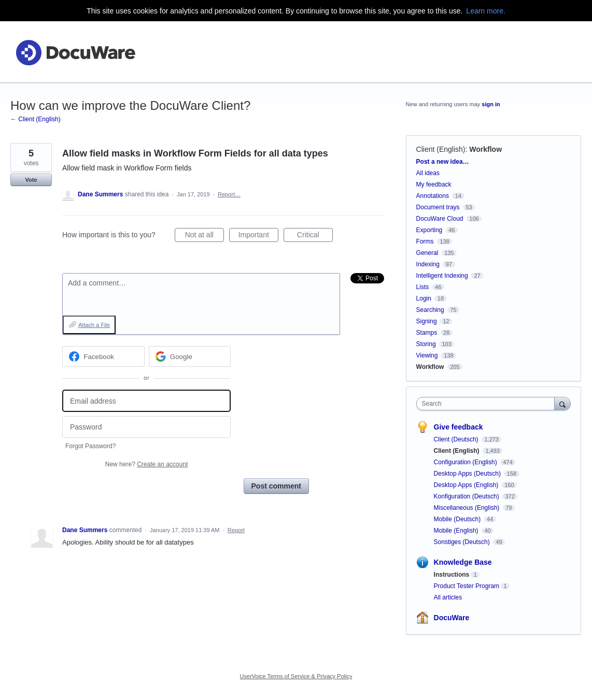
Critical (315, 236)
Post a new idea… (443, 162)
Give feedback (459, 427)
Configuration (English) (466, 462)
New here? (146, 464)
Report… (229, 194)
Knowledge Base (463, 562)
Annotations (433, 196)
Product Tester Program (467, 586)
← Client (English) (36, 119)
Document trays (438, 207)
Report (236, 530)
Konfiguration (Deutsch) (467, 496)
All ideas (428, 173)
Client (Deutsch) (457, 439)
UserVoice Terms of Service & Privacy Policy (296, 676)
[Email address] (146, 401)
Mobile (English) (457, 531)
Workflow (485, 149)
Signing (427, 321)
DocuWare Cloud (440, 219)
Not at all (205, 236)
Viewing (427, 355)
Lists (423, 287)
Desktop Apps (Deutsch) (468, 474)
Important (258, 236)
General (427, 253)
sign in (491, 104)
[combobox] (488, 404)
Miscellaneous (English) (468, 508)
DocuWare (452, 618)
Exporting (429, 230)
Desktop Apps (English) (467, 485)
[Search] (562, 403)
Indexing (428, 264)
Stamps (427, 333)
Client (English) (441, 149)
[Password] (146, 427)
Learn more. (485, 11)
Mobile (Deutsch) (458, 519)
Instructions (452, 575)
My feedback (434, 184)
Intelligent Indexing (442, 276)
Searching (430, 310)
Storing (426, 344)
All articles (448, 597)
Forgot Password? (90, 446)
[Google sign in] (190, 356)
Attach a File (94, 325)
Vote (31, 180)
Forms (425, 241)
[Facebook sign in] (103, 356)
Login (424, 298)
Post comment (276, 486)
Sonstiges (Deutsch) (463, 542)
